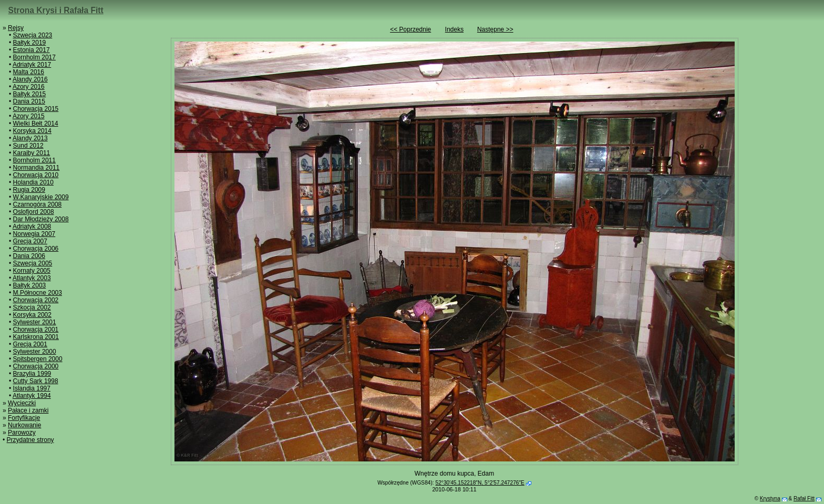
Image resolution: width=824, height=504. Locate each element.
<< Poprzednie (410, 29)
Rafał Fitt (804, 498)
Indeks (454, 29)
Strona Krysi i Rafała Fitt (56, 10)
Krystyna (770, 498)
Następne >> (495, 29)
